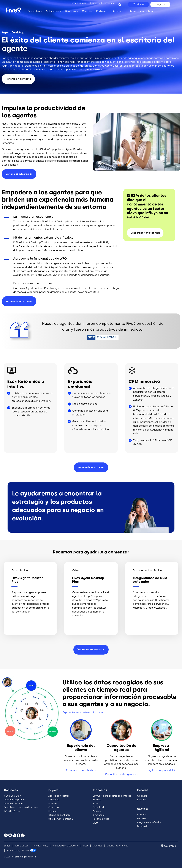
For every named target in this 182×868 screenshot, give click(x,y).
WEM (95, 823)
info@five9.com (12, 811)
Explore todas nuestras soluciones (83, 712)
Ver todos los (91, 649)
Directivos (54, 800)
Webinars (142, 796)
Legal (7, 846)
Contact (97, 846)
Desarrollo (143, 826)
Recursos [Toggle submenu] (118, 11)
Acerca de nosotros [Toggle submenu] (141, 11)
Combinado (99, 807)
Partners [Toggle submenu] (101, 11)
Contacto (110, 3)
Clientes (87, 11)
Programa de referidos (149, 822)
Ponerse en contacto (18, 79)
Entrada (97, 800)
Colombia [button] (170, 846)
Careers (142, 815)
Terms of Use (22, 846)
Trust (85, 846)
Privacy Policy (41, 846)
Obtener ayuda (96, 3)
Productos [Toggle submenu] (34, 11)
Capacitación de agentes (120, 774)
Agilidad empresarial (161, 770)
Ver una (19, 301)
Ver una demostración (19, 174)
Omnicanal (99, 815)
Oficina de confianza (59, 815)
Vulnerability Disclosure (66, 846)
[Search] (120, 5)
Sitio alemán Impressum (61, 819)
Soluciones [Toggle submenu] (53, 11)
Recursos (53, 811)
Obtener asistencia (14, 804)
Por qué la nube (101, 819)
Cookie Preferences (117, 846)
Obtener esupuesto (14, 800)
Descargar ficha (145, 233)
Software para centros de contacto (112, 796)
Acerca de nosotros (59, 796)
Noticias (53, 804)
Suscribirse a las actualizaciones (21, 807)
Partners (142, 819)
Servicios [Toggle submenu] (71, 11)
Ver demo (138, 4)
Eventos (141, 800)
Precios (97, 811)
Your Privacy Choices (18, 850)
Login (159, 5)
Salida (96, 804)
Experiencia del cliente (80, 770)
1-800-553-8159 (79, 3)
